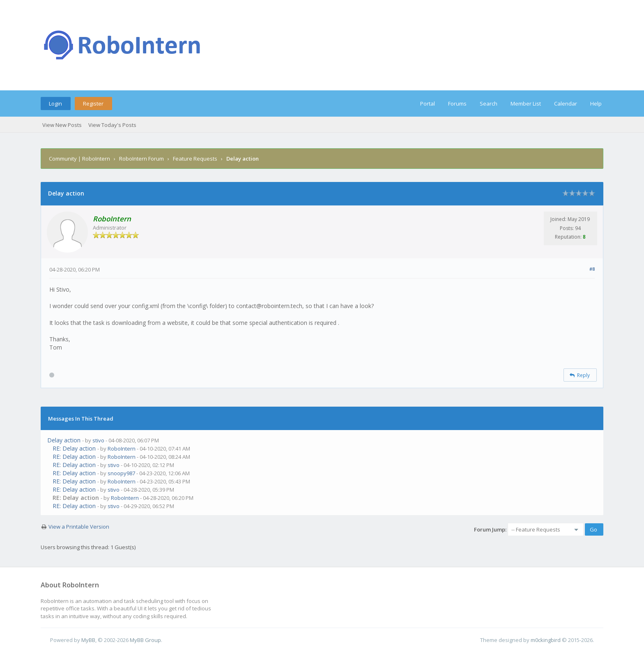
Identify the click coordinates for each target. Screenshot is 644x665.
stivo (98, 440)
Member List (526, 104)
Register (93, 104)
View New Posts (62, 125)
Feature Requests (195, 159)
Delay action (64, 440)
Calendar (566, 104)
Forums (457, 104)
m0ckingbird (546, 640)
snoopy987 (121, 473)
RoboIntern (122, 449)
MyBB (88, 640)
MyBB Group (145, 640)
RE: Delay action (74, 448)
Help (596, 104)
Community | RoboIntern (79, 159)
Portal (428, 104)
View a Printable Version (79, 527)
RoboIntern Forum (141, 159)
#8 (592, 269)
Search (489, 104)
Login (55, 104)
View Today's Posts (112, 125)
